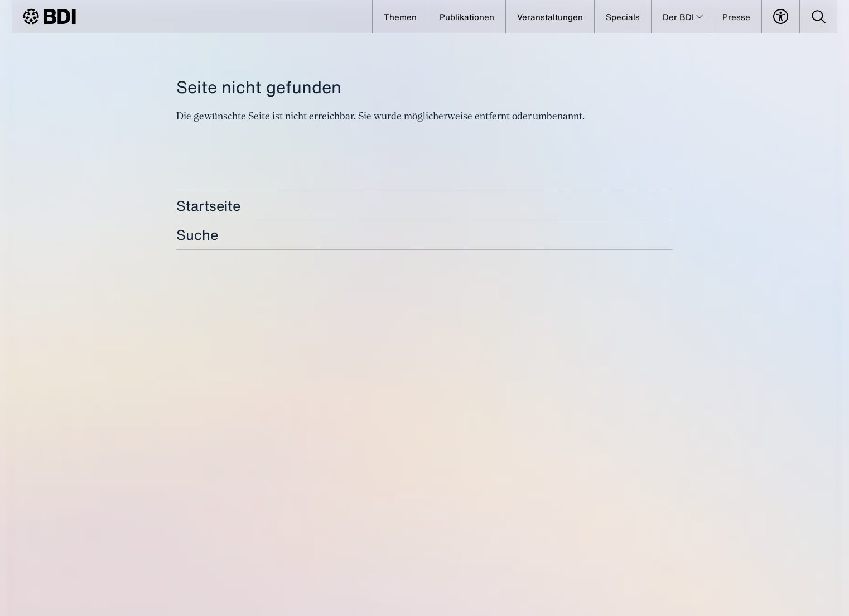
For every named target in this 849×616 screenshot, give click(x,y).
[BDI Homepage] (49, 16)
